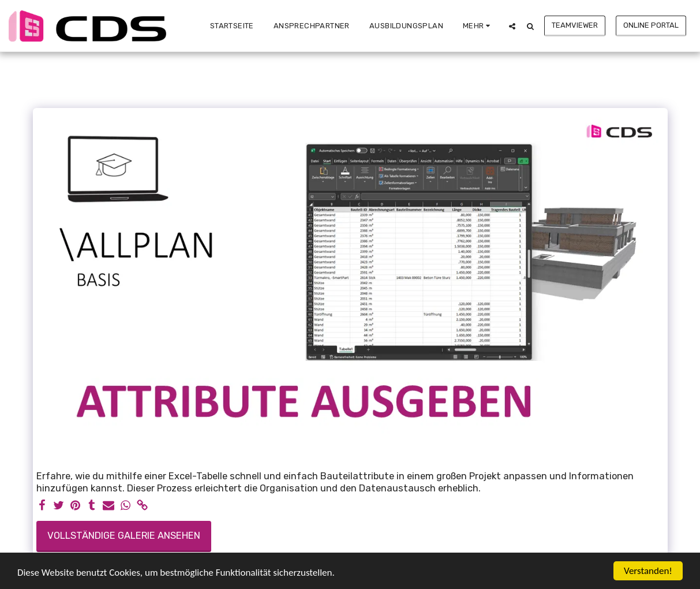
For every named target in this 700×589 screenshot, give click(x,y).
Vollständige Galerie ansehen (124, 536)
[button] (512, 26)
